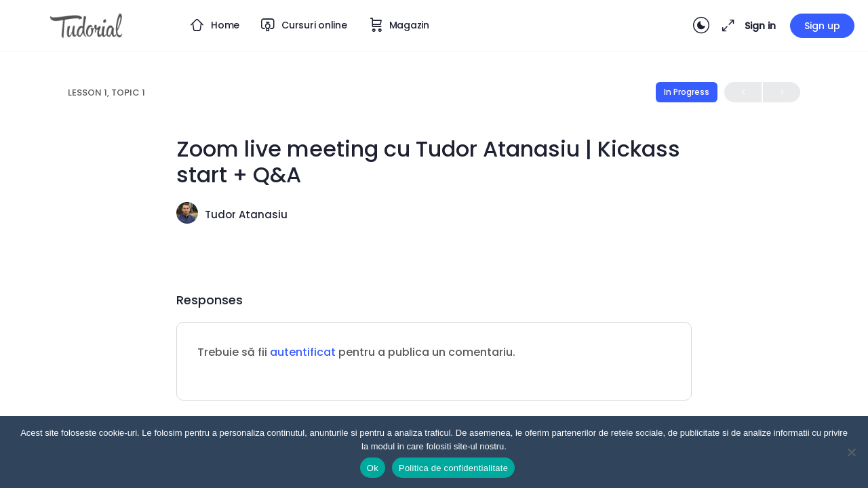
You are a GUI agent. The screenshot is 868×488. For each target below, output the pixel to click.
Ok (373, 468)
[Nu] (851, 452)
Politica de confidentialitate (453, 468)
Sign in (760, 26)
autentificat (303, 352)
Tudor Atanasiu (246, 215)
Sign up (822, 26)
